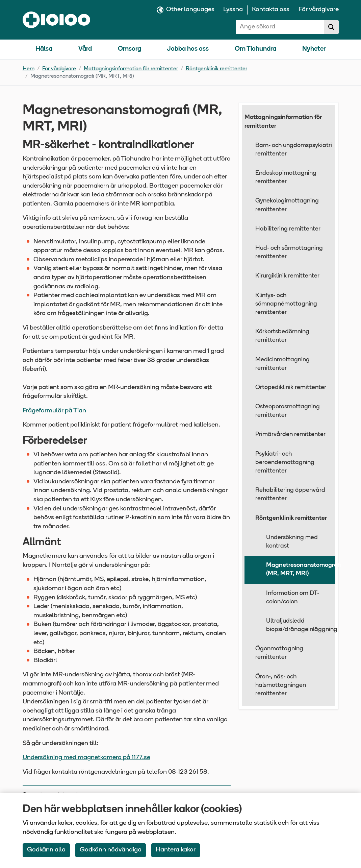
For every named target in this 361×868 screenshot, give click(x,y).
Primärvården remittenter (290, 435)
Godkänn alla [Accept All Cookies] (46, 850)
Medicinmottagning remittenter (282, 364)
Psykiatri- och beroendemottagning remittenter (285, 463)
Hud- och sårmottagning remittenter (289, 252)
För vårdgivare (59, 69)
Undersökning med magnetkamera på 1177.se (86, 758)
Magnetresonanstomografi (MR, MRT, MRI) (301, 570)
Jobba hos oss (188, 49)
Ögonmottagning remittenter (279, 653)
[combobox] (280, 27)
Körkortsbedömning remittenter (282, 336)
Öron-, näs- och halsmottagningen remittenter (281, 685)
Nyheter (314, 49)
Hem (29, 69)
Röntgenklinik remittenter (216, 69)
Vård (85, 49)
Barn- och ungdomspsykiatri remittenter (294, 150)
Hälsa (44, 49)
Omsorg (130, 49)
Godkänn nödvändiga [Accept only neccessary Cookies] (111, 850)
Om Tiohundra (255, 49)
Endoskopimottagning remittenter (286, 177)
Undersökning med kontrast (292, 542)
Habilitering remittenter (288, 229)
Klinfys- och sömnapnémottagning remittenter (286, 304)
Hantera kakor (176, 850)
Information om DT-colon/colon (293, 598)
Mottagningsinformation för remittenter (131, 69)
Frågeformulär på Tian (54, 411)
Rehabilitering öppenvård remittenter (290, 495)
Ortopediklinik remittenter (291, 388)
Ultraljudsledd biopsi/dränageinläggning (301, 625)
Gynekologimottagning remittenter (287, 205)
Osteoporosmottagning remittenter (288, 411)
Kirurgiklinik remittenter (287, 276)
